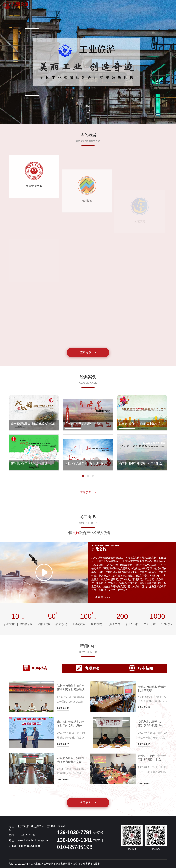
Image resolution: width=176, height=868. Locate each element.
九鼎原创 (88, 668)
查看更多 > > (88, 493)
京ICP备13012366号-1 (21, 864)
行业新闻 (141, 668)
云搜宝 (96, 864)
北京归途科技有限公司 (68, 864)
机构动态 (35, 668)
